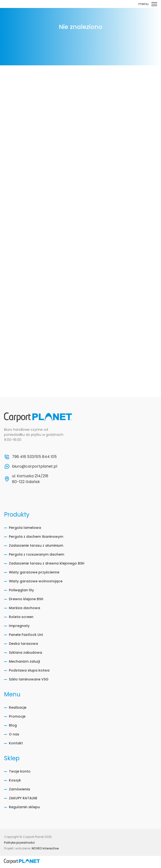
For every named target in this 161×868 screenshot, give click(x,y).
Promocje (17, 716)
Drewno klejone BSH (26, 599)
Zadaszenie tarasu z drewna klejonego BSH (47, 563)
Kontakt (16, 743)
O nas (14, 734)
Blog (13, 725)
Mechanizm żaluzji (24, 661)
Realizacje (18, 707)
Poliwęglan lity (21, 590)
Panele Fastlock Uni (26, 635)
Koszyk (15, 780)
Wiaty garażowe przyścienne (34, 572)
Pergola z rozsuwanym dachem (37, 554)
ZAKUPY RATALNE (23, 798)
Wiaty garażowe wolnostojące (36, 581)
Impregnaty (19, 626)
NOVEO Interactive (45, 848)
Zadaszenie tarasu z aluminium (36, 545)
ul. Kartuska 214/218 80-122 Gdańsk (31, 479)
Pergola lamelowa (25, 528)
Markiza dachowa (25, 608)
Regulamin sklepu (24, 807)
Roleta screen (21, 617)
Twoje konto (20, 771)
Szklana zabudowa (25, 653)
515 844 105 (46, 457)
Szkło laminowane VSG (29, 679)
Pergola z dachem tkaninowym (36, 537)
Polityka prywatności (19, 843)
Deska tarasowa (23, 644)
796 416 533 (23, 457)
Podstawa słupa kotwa (29, 670)
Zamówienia (19, 789)
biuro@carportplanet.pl (35, 466)
